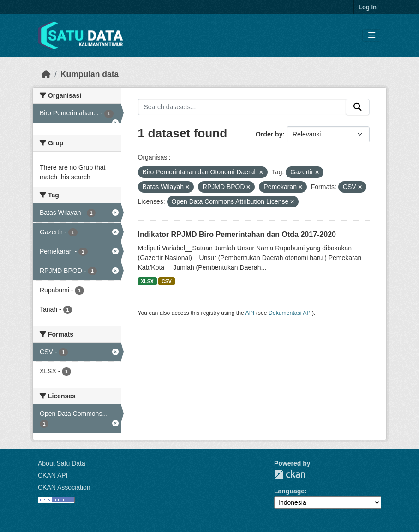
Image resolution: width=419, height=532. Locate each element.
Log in (368, 7)
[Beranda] (46, 74)
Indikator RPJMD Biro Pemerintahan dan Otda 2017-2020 (237, 234)
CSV (167, 281)
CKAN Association (64, 487)
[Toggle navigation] (372, 36)
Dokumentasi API (290, 313)
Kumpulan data (90, 74)
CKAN (290, 474)
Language (289, 491)
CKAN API (53, 475)
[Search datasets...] (242, 107)
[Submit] (358, 107)
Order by (269, 134)
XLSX (147, 281)
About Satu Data (62, 463)
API (250, 313)
